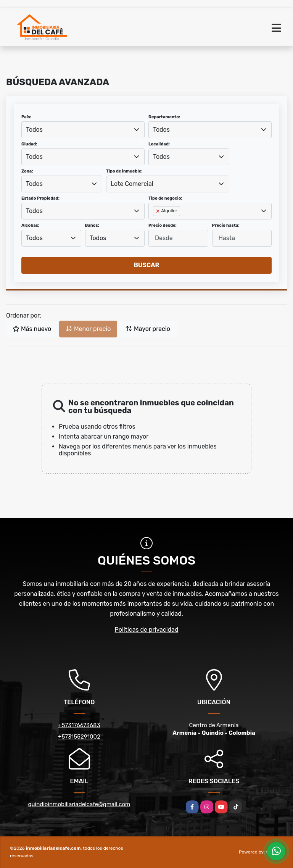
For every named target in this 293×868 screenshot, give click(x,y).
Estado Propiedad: (40, 198)
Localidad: (159, 144)
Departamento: (164, 117)
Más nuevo (32, 329)
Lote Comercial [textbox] (132, 184)
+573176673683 (79, 725)
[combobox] (83, 130)
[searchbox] (155, 223)
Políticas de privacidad (147, 630)
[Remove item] (158, 211)
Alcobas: (30, 225)
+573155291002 (79, 737)
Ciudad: (29, 144)
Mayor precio (148, 329)
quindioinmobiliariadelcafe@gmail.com (79, 804)
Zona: (27, 171)
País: (26, 117)
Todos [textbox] (34, 130)
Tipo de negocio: (165, 198)
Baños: (92, 225)
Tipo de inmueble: (124, 171)
